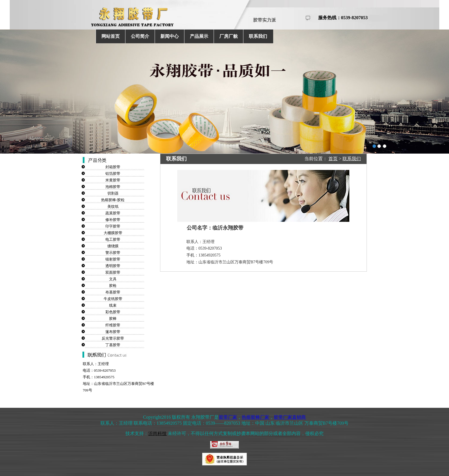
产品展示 (199, 36)
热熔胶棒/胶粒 (113, 200)
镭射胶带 (113, 259)
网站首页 (111, 36)
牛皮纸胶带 (113, 299)
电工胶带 (113, 239)
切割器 (113, 193)
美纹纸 (113, 206)
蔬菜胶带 (113, 213)
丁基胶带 (113, 345)
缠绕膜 (113, 246)
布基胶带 (113, 292)
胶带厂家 (228, 417)
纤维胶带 (113, 325)
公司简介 (140, 36)
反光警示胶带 (113, 338)
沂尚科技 (157, 433)
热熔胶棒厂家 (255, 417)
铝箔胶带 (113, 174)
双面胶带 (113, 272)
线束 (113, 305)
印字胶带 (113, 226)
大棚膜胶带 (113, 233)
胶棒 (113, 319)
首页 (333, 159)
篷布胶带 (113, 332)
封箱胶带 (113, 167)
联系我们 (258, 36)
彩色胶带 (113, 312)
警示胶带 (113, 253)
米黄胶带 (113, 180)
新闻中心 (170, 36)
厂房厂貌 (229, 36)
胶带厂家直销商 (290, 417)
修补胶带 (113, 220)
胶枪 (113, 286)
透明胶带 (113, 266)
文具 (113, 279)
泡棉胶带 (113, 187)
